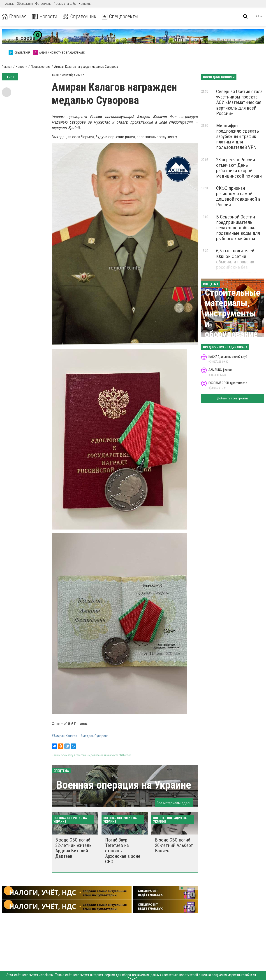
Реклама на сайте (65, 4)
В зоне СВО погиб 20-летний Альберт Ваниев (174, 845)
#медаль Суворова (94, 736)
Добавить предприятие (233, 398)
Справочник (80, 17)
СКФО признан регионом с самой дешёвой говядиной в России (238, 196)
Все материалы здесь (174, 803)
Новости (45, 17)
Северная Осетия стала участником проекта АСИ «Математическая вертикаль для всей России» (239, 102)
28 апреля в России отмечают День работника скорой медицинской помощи (239, 168)
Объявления (25, 4)
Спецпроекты (120, 17)
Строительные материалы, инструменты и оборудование (233, 313)
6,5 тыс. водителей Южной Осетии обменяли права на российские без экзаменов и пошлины (239, 262)
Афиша (10, 4)
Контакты (85, 4)
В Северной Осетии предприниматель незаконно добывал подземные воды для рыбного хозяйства (238, 228)
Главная (14, 17)
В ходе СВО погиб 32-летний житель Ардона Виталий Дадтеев (73, 848)
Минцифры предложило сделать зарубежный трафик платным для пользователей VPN (238, 137)
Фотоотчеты (43, 4)
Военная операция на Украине (124, 785)
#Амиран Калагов (64, 736)
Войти (259, 16)
